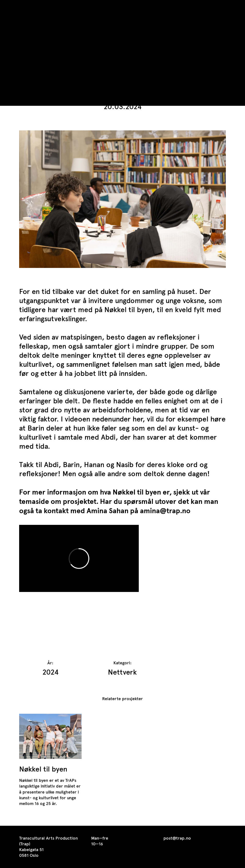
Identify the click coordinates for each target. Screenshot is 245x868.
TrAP (27, 7)
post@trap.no (177, 838)
